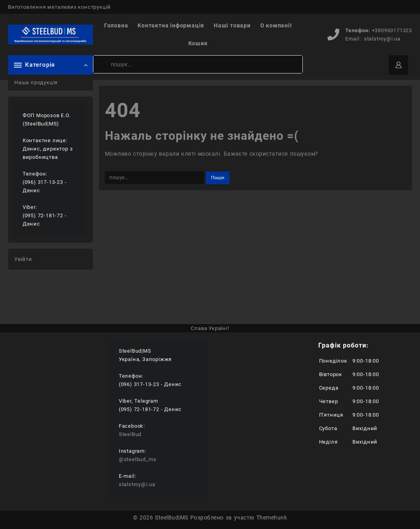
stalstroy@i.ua (382, 39)
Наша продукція (36, 82)
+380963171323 (392, 30)
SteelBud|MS (171, 517)
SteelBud (130, 434)
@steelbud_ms (138, 459)
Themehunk (272, 517)
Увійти (23, 259)
